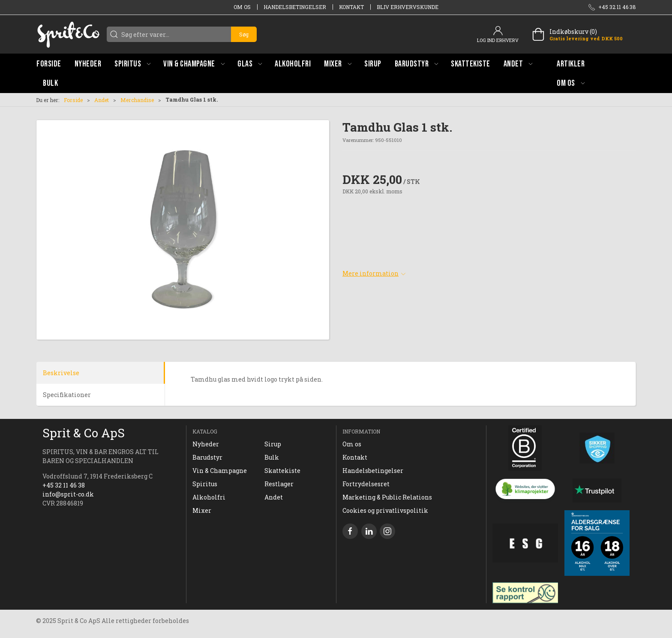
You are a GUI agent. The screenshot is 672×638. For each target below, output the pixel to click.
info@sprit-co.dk (68, 494)
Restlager (279, 484)
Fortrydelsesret (366, 484)
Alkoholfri (209, 497)
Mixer (202, 510)
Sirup (273, 444)
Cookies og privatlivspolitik (385, 510)
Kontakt (351, 7)
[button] (132, 64)
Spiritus (205, 484)
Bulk (272, 457)
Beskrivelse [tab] (61, 373)
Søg (244, 34)
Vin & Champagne (220, 471)
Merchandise (137, 100)
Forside (73, 100)
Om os (242, 7)
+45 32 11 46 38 (64, 485)
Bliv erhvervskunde (408, 7)
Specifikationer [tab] (67, 395)
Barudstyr (207, 457)
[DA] (68, 34)
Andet (102, 100)
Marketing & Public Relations (387, 497)
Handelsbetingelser (295, 7)
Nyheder (206, 444)
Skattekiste (282, 471)
